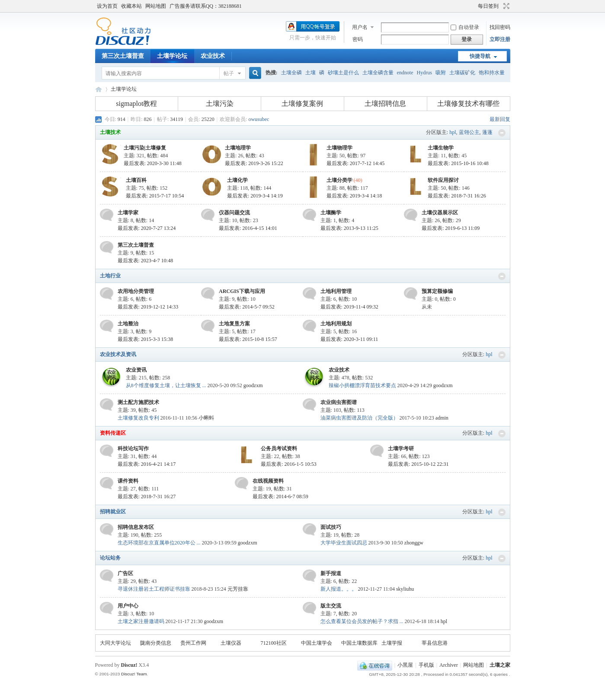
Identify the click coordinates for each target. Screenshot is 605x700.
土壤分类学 (339, 180)
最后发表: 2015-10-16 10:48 (458, 163)
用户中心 (128, 606)
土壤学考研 (401, 449)
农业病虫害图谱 (339, 402)
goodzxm (253, 385)
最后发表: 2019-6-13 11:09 (451, 228)
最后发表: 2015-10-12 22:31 (418, 464)
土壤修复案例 (302, 103)
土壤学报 (392, 643)
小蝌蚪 (206, 418)
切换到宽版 (505, 6)
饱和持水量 (492, 73)
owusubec (259, 119)
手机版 (426, 665)
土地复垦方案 (234, 324)
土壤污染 (220, 103)
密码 (358, 39)
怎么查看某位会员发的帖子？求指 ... (362, 621)
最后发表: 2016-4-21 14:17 (147, 464)
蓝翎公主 (469, 132)
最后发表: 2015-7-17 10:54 (155, 196)
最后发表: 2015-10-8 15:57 (248, 339)
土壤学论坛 (172, 56)
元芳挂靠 (238, 589)
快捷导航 (480, 56)
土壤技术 (110, 132)
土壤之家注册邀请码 (141, 621)
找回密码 (500, 27)
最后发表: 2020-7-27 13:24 (147, 228)
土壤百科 (136, 180)
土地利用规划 (336, 324)
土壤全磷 (291, 73)
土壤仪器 (231, 643)
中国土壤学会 (317, 643)
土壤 (311, 73)
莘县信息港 (435, 643)
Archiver (449, 665)
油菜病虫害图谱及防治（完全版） (359, 418)
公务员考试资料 (279, 449)
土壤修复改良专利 (138, 418)
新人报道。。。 (339, 589)
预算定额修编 (437, 291)
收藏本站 (131, 6)
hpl (453, 132)
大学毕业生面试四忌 (344, 543)
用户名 (360, 27)
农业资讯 (136, 370)
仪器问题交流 (234, 213)
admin (442, 418)
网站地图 (156, 6)
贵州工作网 (193, 643)
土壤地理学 (238, 148)
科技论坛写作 (133, 449)
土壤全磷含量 (378, 73)
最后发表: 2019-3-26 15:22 (254, 163)
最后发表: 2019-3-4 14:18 (354, 196)
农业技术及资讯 (118, 354)
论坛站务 (110, 558)
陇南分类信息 (156, 643)
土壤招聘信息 (385, 103)
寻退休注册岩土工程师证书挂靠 (154, 589)
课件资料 (128, 481)
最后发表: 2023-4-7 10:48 (146, 261)
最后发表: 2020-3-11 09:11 (349, 339)
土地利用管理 (336, 291)
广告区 (125, 573)
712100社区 (274, 643)
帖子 (229, 73)
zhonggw (414, 543)
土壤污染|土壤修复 (145, 148)
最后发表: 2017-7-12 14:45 (356, 163)
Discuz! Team (134, 674)
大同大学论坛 (115, 643)
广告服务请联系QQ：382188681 (206, 6)
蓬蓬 (487, 132)
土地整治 (128, 324)
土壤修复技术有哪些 (468, 103)
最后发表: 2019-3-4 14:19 (255, 196)
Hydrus (424, 73)
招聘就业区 (113, 512)
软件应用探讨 (443, 180)
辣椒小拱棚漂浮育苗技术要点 (362, 385)
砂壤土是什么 (343, 73)
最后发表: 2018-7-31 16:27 (147, 496)
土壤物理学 (339, 148)
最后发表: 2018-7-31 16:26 (457, 196)
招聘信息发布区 (136, 527)
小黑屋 (405, 665)
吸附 (441, 73)
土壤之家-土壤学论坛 (99, 89)
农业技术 (213, 56)
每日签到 (488, 6)
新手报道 (331, 573)
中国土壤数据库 (359, 643)
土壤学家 (128, 213)
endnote (405, 73)
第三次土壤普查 (123, 56)
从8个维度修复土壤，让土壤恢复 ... (166, 385)
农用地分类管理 (136, 291)
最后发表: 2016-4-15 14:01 (248, 228)
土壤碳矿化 (462, 73)
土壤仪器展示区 (440, 213)
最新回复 (500, 119)
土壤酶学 (331, 213)
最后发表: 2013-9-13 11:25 (349, 228)
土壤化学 (237, 180)
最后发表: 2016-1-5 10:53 (289, 464)
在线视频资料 (268, 481)
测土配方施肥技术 (138, 402)
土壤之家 (500, 665)
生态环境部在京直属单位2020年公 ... (159, 543)
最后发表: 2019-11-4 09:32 (349, 307)
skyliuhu (405, 589)
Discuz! (129, 665)
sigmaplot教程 (136, 103)
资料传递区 (113, 433)
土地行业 (110, 276)
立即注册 (500, 39)
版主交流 (331, 606)
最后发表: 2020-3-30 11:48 (153, 163)
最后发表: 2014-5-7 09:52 (247, 307)
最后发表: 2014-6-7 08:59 (280, 496)
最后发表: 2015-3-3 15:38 (146, 339)
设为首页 (107, 6)
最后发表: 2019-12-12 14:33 (148, 307)
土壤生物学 (441, 148)
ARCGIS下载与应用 (242, 291)
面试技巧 (331, 527)
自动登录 (465, 27)
